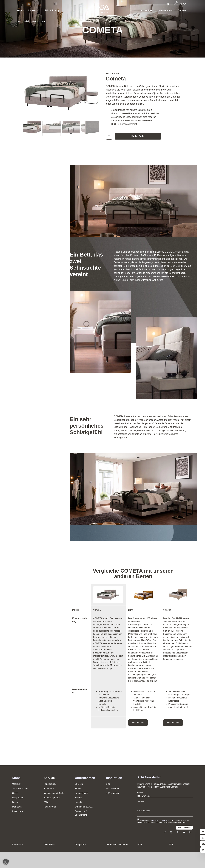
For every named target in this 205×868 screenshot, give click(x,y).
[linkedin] (190, 832)
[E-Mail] (165, 815)
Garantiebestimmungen (117, 844)
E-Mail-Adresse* (144, 811)
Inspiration (114, 778)
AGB (140, 844)
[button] (6, 862)
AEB (171, 844)
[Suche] (168, 4)
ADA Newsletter (149, 777)
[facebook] (165, 832)
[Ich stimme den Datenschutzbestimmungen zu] (138, 819)
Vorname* (141, 801)
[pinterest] (178, 832)
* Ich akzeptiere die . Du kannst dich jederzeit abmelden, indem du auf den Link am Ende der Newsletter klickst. (163, 822)
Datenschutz (49, 844)
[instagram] (171, 832)
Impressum (17, 844)
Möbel (17, 778)
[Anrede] (165, 796)
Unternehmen (85, 778)
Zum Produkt (138, 723)
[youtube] (184, 832)
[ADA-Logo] (102, 6)
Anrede (140, 792)
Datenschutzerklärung (161, 820)
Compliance (80, 844)
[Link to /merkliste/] (174, 4)
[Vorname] (165, 805)
